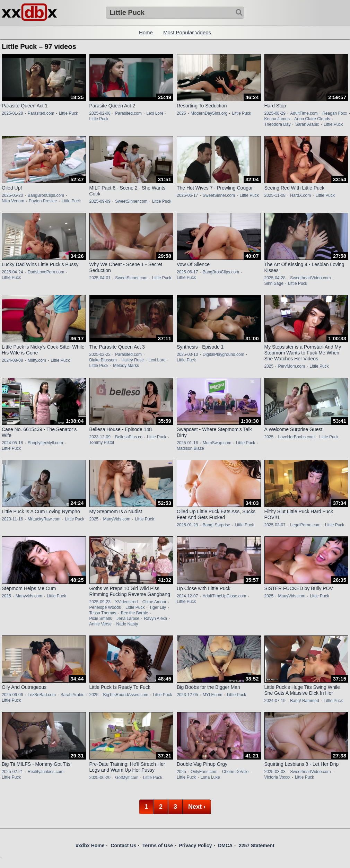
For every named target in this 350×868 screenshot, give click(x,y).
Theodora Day (278, 124)
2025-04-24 (12, 272)
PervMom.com (292, 366)
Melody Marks (126, 366)
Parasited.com (41, 113)
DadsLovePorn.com (46, 272)
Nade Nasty (127, 624)
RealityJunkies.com (46, 772)
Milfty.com (37, 360)
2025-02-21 (12, 772)
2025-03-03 (275, 772)
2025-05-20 (12, 195)
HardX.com (300, 195)
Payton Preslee (43, 201)
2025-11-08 (275, 195)
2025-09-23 (100, 602)
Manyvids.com (29, 596)
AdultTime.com (304, 113)
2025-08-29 (275, 113)
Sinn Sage (274, 283)
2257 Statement (257, 845)
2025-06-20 (100, 778)
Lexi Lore (155, 113)
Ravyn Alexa (156, 619)
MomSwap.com (217, 443)
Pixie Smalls (101, 619)
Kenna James (277, 119)
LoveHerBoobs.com (296, 437)
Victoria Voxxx (277, 777)
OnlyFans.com (204, 772)
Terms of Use (158, 845)
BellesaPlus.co (129, 437)
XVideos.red (126, 602)
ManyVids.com (117, 519)
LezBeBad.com (42, 695)
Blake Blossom (103, 360)
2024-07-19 (275, 701)
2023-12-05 (187, 695)
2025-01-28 (12, 113)
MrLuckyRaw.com (44, 519)
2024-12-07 (187, 596)
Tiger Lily (158, 607)
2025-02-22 (100, 354)
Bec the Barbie (135, 613)
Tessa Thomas (103, 613)
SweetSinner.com (131, 201)
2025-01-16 (187, 443)
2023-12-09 (100, 437)
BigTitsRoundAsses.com (126, 695)
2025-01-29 (187, 525)
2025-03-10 (187, 354)
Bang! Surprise (216, 525)
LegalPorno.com (305, 525)
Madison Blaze (190, 448)
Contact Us (123, 845)
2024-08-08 (12, 360)
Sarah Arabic (307, 124)
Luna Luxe (210, 777)
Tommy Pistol (102, 442)
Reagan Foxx (335, 113)
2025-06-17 (187, 195)
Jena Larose (128, 619)
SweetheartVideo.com (310, 278)
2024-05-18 (12, 443)
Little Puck (68, 113)
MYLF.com (213, 695)
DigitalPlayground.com (224, 354)
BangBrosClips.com (46, 195)
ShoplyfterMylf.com (45, 443)
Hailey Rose (133, 360)
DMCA (225, 845)
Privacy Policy (195, 845)
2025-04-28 (275, 278)
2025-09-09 (100, 201)
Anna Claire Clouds (312, 119)
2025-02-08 (100, 113)
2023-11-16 (12, 519)
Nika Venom (13, 201)
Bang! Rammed (304, 701)
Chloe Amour (154, 602)
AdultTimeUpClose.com (225, 596)
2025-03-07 (275, 525)
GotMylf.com (127, 778)
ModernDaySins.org (209, 113)
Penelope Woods (105, 607)
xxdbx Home (90, 845)
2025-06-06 (12, 695)
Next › (197, 807)
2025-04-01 (100, 278)
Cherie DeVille (235, 772)
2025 (181, 113)
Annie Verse (101, 624)
